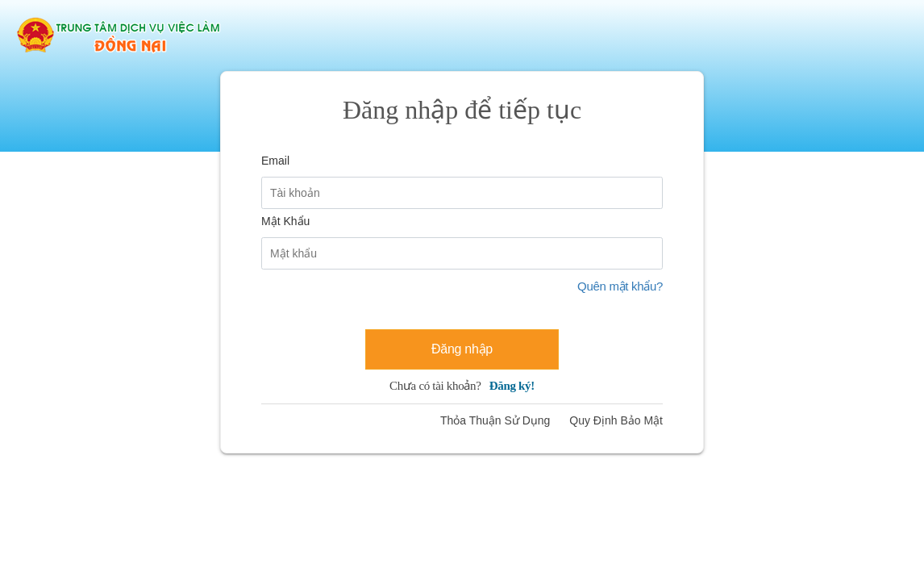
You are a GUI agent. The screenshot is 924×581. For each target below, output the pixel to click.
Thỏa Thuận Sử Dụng (495, 420)
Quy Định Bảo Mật (616, 420)
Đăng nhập (462, 349)
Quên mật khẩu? (620, 286)
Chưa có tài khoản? (462, 386)
